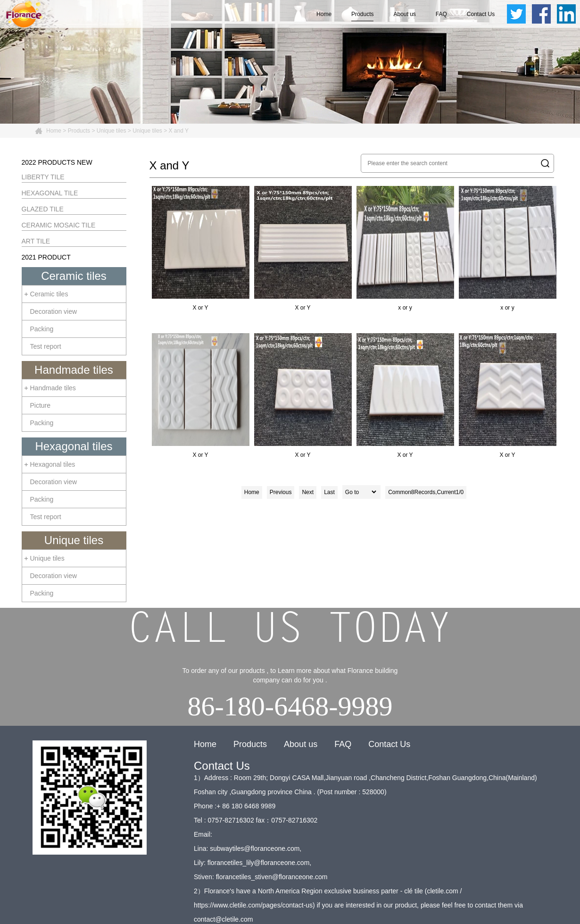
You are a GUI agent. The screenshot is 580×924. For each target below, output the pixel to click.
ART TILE (36, 241)
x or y (405, 248)
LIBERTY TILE (43, 177)
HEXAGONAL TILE (50, 193)
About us (404, 14)
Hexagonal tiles (74, 446)
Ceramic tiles (74, 276)
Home (324, 14)
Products (362, 14)
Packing (42, 329)
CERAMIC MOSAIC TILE (59, 225)
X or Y (201, 248)
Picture (41, 405)
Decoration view (54, 311)
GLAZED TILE (43, 209)
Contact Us (481, 14)
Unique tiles (112, 131)
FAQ (441, 14)
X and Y (179, 131)
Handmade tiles (74, 370)
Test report (46, 346)
